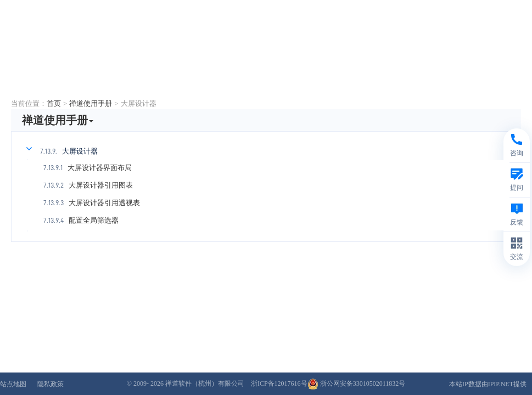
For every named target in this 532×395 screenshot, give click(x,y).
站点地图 (13, 384)
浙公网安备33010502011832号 (357, 383)
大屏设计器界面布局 (100, 168)
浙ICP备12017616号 (279, 383)
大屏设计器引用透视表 (104, 203)
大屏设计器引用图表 (101, 185)
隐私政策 (51, 384)
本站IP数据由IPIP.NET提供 (488, 384)
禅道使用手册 (91, 103)
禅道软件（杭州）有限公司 (205, 383)
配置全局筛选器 (94, 220)
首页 (54, 103)
